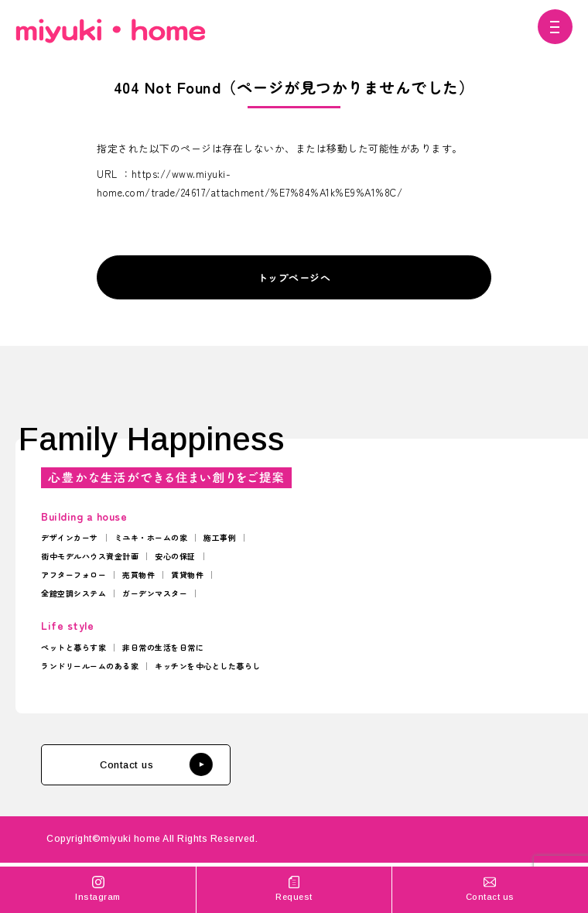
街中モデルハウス (73, 556)
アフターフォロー (73, 574)
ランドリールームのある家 (90, 666)
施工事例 (220, 537)
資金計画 (122, 556)
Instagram (98, 888)
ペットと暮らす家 (73, 647)
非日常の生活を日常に (163, 647)
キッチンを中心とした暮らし (208, 666)
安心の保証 (175, 556)
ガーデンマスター (155, 593)
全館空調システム (73, 593)
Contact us (156, 764)
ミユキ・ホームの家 (151, 537)
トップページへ (294, 277)
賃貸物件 (187, 574)
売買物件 (138, 574)
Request (294, 888)
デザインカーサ (70, 537)
